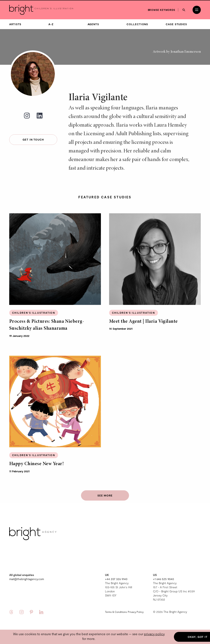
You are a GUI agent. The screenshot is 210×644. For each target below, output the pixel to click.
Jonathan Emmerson (186, 51)
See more (105, 495)
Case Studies (176, 24)
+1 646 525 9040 (163, 578)
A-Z (51, 24)
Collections (137, 24)
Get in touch (33, 139)
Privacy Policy (136, 611)
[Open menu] (197, 9)
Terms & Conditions (116, 611)
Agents (93, 24)
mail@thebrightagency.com (27, 578)
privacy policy (154, 634)
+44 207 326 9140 (116, 578)
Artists (15, 24)
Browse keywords (162, 9)
